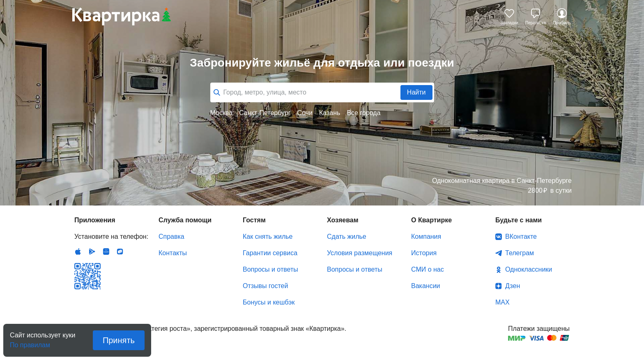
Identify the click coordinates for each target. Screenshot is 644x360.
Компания (426, 237)
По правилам (30, 343)
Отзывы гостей (265, 286)
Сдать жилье (347, 237)
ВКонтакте (521, 237)
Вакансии (426, 286)
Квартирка (122, 16)
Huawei (106, 252)
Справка (171, 237)
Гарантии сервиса (270, 253)
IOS (78, 252)
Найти (416, 92)
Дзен (513, 286)
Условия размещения (360, 253)
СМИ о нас (428, 269)
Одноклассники (529, 269)
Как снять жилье (268, 237)
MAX (503, 302)
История (424, 253)
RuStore (120, 252)
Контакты (173, 253)
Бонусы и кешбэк (269, 302)
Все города (363, 113)
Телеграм (520, 253)
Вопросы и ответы (270, 269)
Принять (119, 340)
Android (92, 252)
